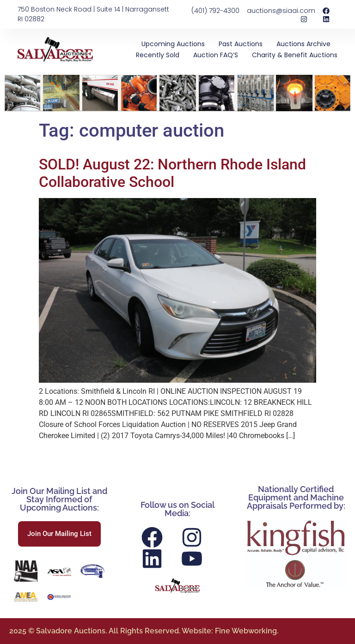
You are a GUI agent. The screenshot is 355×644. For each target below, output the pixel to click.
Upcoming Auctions (173, 44)
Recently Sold (158, 55)
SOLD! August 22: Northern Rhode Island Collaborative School (172, 173)
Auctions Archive (303, 44)
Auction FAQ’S (216, 55)
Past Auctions (241, 44)
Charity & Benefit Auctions (295, 55)
